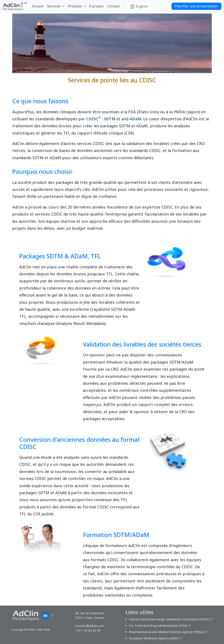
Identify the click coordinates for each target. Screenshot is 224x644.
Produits (75, 6)
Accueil (38, 6)
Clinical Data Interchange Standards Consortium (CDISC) (170, 619)
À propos (96, 6)
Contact (113, 6)
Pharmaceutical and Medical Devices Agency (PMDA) (167, 632)
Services (54, 6)
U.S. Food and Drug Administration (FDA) (158, 626)
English (139, 6)
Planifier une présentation (196, 6)
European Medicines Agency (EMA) (154, 638)
